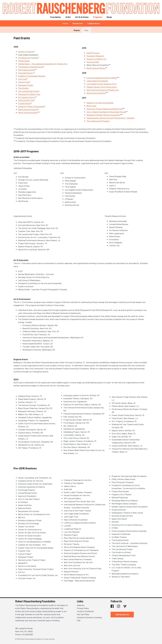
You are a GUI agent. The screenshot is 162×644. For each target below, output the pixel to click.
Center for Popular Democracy (100, 109)
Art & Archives (82, 17)
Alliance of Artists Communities (100, 103)
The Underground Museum (98, 121)
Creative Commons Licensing (89, 617)
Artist (68, 17)
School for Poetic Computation (31, 106)
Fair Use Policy (83, 614)
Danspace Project (26, 85)
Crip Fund (22, 79)
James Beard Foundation (97, 81)
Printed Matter (25, 103)
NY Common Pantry (27, 97)
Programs (98, 17)
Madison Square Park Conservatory (102, 87)
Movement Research (95, 56)
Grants (65, 23)
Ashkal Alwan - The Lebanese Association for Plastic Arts (43, 64)
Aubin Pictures (93, 53)
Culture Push (24, 82)
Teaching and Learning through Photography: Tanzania (110, 118)
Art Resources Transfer (28, 58)
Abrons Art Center (26, 52)
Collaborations (94, 23)
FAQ (79, 620)
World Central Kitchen (28, 109)
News (109, 17)
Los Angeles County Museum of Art (102, 84)
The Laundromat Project (29, 91)
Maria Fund (117, 109)
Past (86, 30)
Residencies (78, 23)
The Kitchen (23, 88)
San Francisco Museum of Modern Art (103, 90)
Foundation (56, 17)
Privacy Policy (83, 608)
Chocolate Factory (26, 73)
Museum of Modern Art (96, 59)
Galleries (80, 605)
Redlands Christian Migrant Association (103, 115)
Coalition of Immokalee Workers (32, 76)
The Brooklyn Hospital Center (31, 67)
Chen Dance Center (26, 70)
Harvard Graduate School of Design (102, 78)
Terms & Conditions (85, 611)
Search (117, 17)
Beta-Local (91, 106)
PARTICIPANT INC (26, 100)
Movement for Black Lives (29, 94)
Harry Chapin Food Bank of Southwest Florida (106, 112)
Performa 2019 (93, 62)
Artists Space (24, 61)
